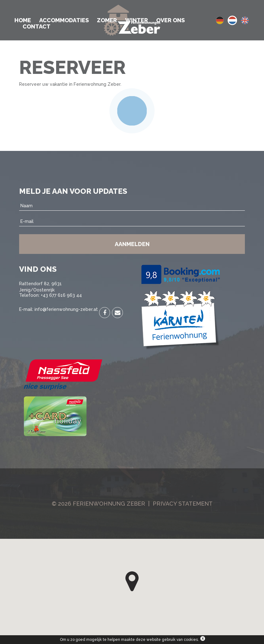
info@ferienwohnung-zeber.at (66, 309)
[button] (132, 581)
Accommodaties (64, 20)
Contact (37, 27)
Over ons (170, 20)
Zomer (107, 20)
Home (23, 20)
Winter (137, 20)
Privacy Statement (183, 504)
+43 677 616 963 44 (61, 295)
